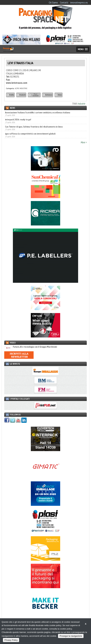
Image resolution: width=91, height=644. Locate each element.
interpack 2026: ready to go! (18, 119)
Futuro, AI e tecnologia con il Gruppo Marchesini (31, 347)
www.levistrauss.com (17, 83)
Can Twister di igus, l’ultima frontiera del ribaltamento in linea (34, 127)
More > (84, 142)
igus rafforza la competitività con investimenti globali (30, 134)
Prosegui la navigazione (71, 636)
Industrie (81, 104)
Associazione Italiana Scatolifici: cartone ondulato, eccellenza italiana (38, 112)
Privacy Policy (11, 640)
